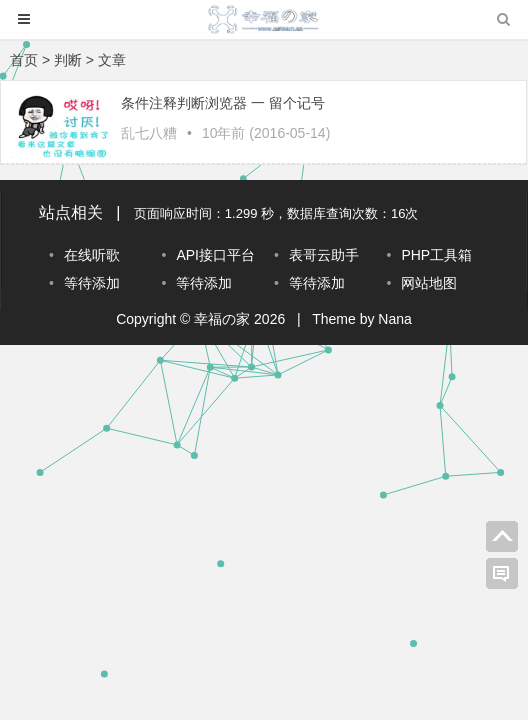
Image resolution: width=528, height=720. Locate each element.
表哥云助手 (324, 255)
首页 (24, 60)
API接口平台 (215, 255)
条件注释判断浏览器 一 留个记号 (223, 103)
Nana (394, 319)
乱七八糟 (149, 133)
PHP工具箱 (436, 255)
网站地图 (429, 283)
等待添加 (92, 283)
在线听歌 (92, 255)
